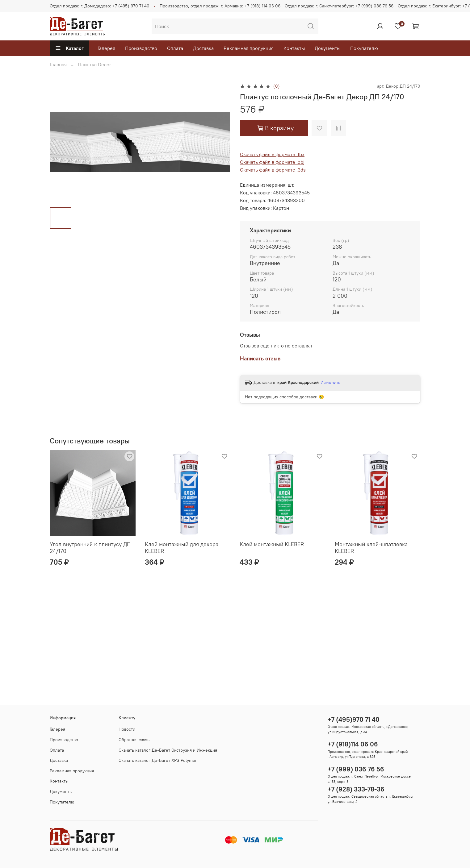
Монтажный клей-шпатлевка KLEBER (371, 547)
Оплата (175, 48)
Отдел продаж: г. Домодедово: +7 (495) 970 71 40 (100, 6)
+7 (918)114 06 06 (353, 744)
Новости (127, 729)
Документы (327, 48)
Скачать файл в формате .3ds (273, 170)
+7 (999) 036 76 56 (356, 769)
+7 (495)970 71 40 (354, 719)
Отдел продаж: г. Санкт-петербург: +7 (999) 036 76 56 (339, 6)
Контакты (294, 48)
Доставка (203, 48)
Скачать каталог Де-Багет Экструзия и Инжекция (168, 750)
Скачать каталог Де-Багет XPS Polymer (158, 760)
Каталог (69, 48)
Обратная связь (134, 740)
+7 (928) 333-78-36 (356, 789)
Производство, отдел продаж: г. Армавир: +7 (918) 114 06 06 (220, 6)
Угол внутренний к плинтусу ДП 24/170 (90, 547)
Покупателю (364, 48)
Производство (141, 48)
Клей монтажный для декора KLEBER (182, 547)
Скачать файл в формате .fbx (272, 154)
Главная (58, 64)
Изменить (330, 382)
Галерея (106, 48)
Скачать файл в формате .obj (272, 162)
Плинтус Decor (94, 64)
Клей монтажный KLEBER (272, 544)
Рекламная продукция (249, 48)
